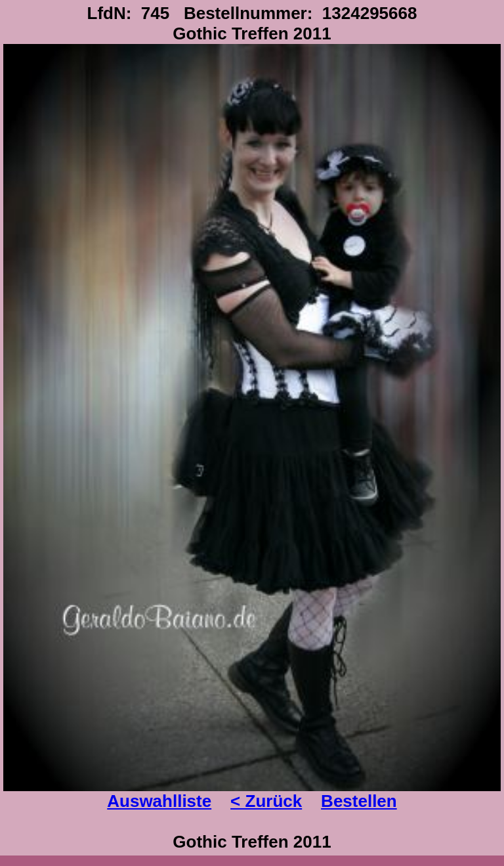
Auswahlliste (159, 801)
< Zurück (266, 801)
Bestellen (359, 801)
